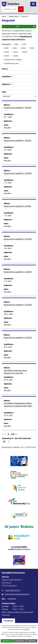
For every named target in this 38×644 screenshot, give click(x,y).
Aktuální (7, 128)
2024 (25, 52)
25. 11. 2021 (8, 314)
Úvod (4, 16)
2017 (24, 44)
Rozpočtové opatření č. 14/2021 (18, 306)
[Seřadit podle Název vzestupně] (9, 68)
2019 (15, 48)
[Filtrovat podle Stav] (19, 96)
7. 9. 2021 (8, 183)
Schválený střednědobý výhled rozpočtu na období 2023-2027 (18, 406)
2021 (32, 48)
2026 (16, 56)
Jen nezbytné (20, 641)
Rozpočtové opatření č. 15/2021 (18, 339)
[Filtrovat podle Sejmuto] (19, 88)
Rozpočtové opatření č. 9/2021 (17, 142)
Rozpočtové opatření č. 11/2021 (17, 207)
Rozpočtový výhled (13, 60)
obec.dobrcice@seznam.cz (17, 594)
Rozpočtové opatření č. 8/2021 (17, 109)
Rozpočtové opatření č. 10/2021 (18, 175)
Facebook (8, 621)
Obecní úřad (13, 16)
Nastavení (32, 641)
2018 (6, 48)
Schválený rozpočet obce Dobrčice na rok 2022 (15, 372)
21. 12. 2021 (8, 380)
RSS (26, 27)
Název (5, 69)
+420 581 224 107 (12, 590)
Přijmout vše (7, 641)
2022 (7, 52)
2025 (7, 56)
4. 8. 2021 (8, 150)
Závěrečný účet (12, 63)
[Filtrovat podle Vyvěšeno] (19, 81)
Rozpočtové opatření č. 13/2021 (18, 273)
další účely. (26, 629)
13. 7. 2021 (8, 117)
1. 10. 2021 (8, 248)
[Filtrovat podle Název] (19, 72)
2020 (24, 48)
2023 (16, 52)
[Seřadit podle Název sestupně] (9, 69)
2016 (16, 44)
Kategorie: (6, 44)
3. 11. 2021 (8, 281)
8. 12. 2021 (8, 347)
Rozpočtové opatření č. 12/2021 (18, 240)
